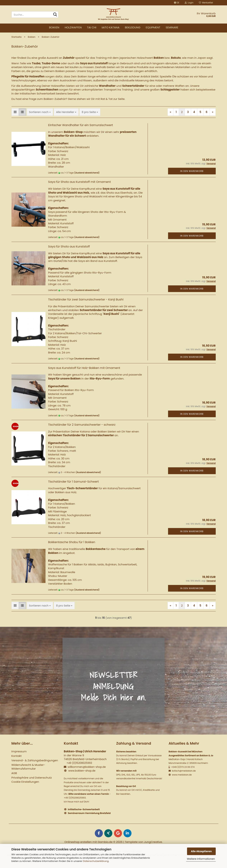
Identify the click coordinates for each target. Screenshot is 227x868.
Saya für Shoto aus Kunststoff (69, 249)
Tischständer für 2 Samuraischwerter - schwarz (82, 428)
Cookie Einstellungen (25, 785)
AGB (14, 776)
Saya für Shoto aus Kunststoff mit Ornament (80, 185)
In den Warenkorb (192, 174)
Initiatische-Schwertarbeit (84, 812)
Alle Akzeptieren (201, 851)
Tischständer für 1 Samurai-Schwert (74, 484)
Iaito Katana (110, 27)
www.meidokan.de (181, 777)
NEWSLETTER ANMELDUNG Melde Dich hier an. (113, 689)
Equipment (153, 27)
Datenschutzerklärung (96, 861)
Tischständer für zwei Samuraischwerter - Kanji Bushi (86, 302)
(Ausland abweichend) (87, 176)
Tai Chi (92, 27)
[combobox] (40, 115)
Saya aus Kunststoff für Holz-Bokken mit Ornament (84, 371)
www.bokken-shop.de (82, 774)
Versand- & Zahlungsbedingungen (35, 763)
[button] (177, 3)
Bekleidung (133, 27)
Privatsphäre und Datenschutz (32, 780)
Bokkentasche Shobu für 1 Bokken (72, 545)
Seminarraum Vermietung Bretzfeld (89, 816)
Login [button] (189, 3)
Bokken (54, 27)
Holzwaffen (73, 27)
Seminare (172, 27)
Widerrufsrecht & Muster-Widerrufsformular (28, 770)
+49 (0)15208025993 (79, 766)
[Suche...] (55, 15)
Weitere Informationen (201, 859)
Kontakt (17, 759)
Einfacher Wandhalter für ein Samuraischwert (81, 128)
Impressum (19, 754)
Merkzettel (206, 3)
